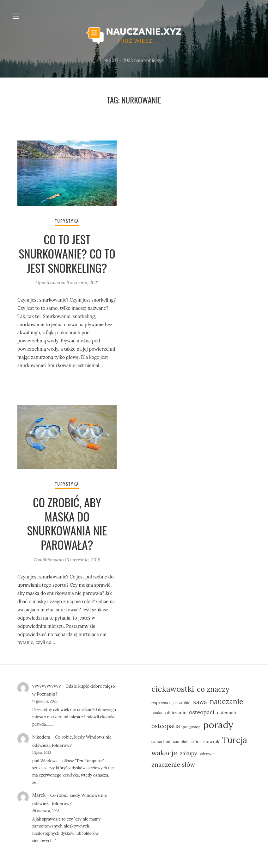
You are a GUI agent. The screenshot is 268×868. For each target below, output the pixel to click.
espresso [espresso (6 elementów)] (161, 701)
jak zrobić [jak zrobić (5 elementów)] (181, 701)
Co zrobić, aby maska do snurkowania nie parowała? (67, 523)
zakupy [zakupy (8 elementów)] (188, 752)
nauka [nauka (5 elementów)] (157, 711)
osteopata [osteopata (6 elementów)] (227, 711)
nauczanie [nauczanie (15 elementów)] (227, 700)
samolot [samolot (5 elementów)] (180, 740)
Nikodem (42, 736)
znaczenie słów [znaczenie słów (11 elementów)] (173, 763)
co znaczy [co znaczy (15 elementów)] (213, 688)
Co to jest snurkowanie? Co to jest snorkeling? (67, 254)
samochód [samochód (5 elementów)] (161, 740)
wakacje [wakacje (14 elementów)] (164, 752)
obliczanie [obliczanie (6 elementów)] (176, 711)
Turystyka (67, 222)
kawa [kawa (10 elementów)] (200, 701)
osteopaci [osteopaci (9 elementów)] (202, 711)
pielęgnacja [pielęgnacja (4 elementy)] (192, 726)
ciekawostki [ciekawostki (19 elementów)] (173, 688)
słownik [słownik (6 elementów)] (211, 740)
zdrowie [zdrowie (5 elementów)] (207, 753)
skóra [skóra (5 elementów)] (196, 740)
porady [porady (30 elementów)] (218, 724)
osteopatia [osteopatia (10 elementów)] (166, 725)
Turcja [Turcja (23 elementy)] (235, 739)
